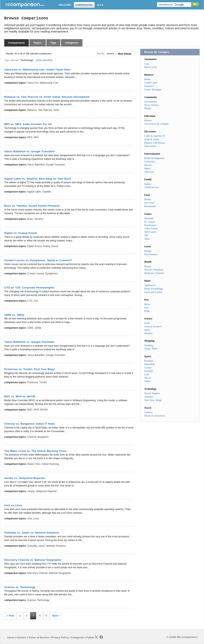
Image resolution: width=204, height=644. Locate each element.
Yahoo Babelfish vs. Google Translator (30, 151)
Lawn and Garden (153, 292)
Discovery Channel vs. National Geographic (33, 560)
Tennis (148, 381)
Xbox (147, 239)
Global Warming (50, 464)
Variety (31, 491)
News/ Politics (152, 105)
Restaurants (150, 206)
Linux (36, 519)
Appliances (150, 285)
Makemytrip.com (49, 83)
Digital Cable (34, 192)
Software (149, 397)
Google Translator (56, 165)
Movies (148, 165)
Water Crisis (34, 464)
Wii (146, 235)
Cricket (148, 368)
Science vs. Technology (20, 587)
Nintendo (149, 218)
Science (32, 600)
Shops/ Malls (151, 349)
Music (147, 168)
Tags (53, 43)
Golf (147, 375)
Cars (147, 64)
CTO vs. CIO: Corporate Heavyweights (29, 288)
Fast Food (149, 203)
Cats (147, 308)
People (148, 108)
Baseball (149, 361)
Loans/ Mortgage (153, 89)
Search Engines (152, 393)
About (11, 638)
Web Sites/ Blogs (153, 400)
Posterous (33, 382)
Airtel (56, 110)
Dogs (147, 311)
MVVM (44, 410)
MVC (30, 410)
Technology (43, 600)
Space (147, 330)
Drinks (148, 199)
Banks (147, 79)
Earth (147, 323)
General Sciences (153, 326)
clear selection (44, 60)
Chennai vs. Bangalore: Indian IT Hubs (30, 424)
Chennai (32, 437)
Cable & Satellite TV (155, 136)
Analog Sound (50, 246)
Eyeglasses (52, 274)
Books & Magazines (155, 158)
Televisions (150, 146)
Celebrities (150, 162)
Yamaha (39, 219)
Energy (148, 251)
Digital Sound (34, 246)
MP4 (36, 137)
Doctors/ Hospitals (154, 270)
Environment (151, 254)
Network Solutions (56, 546)
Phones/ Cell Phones (155, 143)
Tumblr (43, 382)
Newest (111, 54)
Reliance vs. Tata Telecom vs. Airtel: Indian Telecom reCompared (47, 97)
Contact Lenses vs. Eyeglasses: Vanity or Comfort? (38, 260)
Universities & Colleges (157, 124)
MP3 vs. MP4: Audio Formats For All (28, 124)
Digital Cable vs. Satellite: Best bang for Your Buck (38, 179)
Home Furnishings (154, 289)
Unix (30, 519)
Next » (56, 616)
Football (149, 371)
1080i (30, 328)
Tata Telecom (45, 110)
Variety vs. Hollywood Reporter (25, 478)
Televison (149, 172)
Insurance (149, 86)
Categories (72, 43)
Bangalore (43, 437)
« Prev (10, 616)
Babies (148, 184)
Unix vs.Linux (13, 505)
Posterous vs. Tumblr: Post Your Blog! (29, 369)
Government (151, 102)
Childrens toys (152, 187)
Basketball (150, 364)
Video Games (151, 228)
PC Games (150, 222)
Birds (147, 304)
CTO (30, 301)
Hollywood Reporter (46, 491)
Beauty (148, 266)
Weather (148, 333)
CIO (36, 301)
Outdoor (149, 412)
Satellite (47, 192)
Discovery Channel (37, 573)
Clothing (149, 345)
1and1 (42, 546)
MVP (36, 410)
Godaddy (32, 546)
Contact (21, 638)
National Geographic (60, 573)
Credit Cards (151, 83)
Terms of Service (39, 638)
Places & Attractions (155, 416)
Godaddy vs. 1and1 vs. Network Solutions (32, 533)
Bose (30, 219)
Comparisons (17, 43)
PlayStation (150, 225)
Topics (38, 43)
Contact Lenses (36, 274)
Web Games (150, 232)
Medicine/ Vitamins (154, 273)
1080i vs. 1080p (14, 315)
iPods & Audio (152, 139)
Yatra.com (33, 83)
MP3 (30, 137)
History (148, 120)
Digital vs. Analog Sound (20, 233)
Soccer (148, 378)
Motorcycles (151, 67)
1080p (38, 328)
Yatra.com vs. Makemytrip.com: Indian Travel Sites (37, 70)
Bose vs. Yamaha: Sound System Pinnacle (32, 206)
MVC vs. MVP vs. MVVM (20, 396)
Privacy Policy (60, 638)
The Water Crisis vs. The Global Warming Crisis (35, 451)
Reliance (32, 110)
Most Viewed (125, 54)
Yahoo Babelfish (36, 165)
